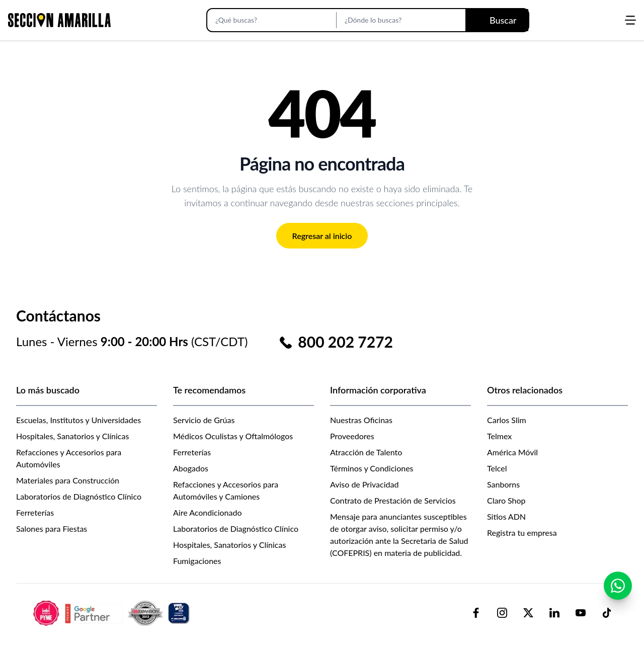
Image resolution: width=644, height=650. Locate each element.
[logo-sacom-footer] (113, 613)
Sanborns (503, 484)
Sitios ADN (506, 516)
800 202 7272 (345, 342)
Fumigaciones (197, 561)
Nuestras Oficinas (361, 420)
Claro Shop (506, 500)
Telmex (499, 436)
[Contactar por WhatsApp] (618, 586)
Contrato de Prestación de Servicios (393, 500)
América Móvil (512, 452)
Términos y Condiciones (372, 468)
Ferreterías (35, 512)
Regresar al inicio (322, 236)
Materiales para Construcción (68, 480)
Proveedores (352, 436)
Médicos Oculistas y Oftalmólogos (233, 436)
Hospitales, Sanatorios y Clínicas (72, 436)
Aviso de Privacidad (364, 484)
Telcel (497, 468)
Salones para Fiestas (52, 529)
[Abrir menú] (630, 20)
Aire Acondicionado (208, 512)
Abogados (191, 468)
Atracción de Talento (366, 452)
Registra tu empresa (522, 533)
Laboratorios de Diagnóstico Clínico (79, 496)
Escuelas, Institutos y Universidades (78, 420)
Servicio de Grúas (204, 420)
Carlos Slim (507, 420)
